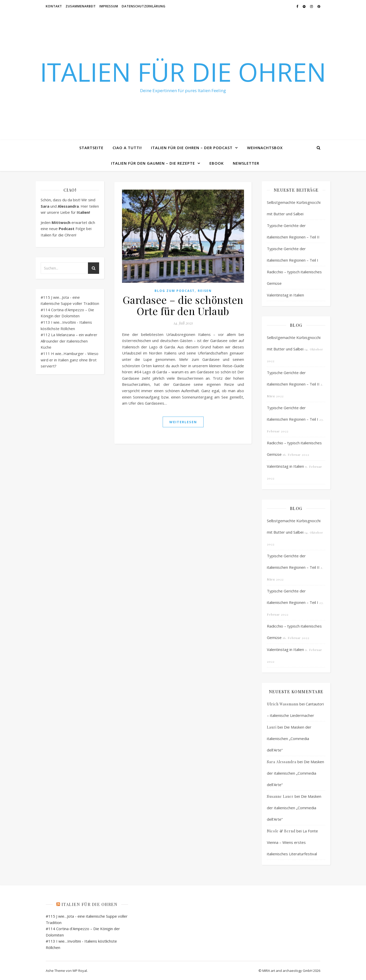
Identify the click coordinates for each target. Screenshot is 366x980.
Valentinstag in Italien (285, 295)
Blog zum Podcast (175, 291)
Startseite (91, 148)
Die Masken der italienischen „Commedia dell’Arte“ (289, 738)
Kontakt (54, 6)
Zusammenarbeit (81, 6)
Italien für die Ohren (183, 72)
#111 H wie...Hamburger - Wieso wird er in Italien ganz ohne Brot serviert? (70, 360)
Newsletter (246, 163)
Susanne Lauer (280, 796)
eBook (217, 163)
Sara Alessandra (282, 762)
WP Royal (80, 971)
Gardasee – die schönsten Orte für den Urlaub (183, 305)
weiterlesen (183, 422)
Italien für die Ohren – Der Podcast (192, 148)
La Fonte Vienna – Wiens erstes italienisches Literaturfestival (292, 842)
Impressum (109, 6)
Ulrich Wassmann (283, 704)
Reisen (205, 291)
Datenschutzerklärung (144, 6)
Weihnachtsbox (265, 148)
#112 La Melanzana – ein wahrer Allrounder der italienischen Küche (69, 341)
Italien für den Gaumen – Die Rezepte (153, 163)
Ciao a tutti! (127, 148)
